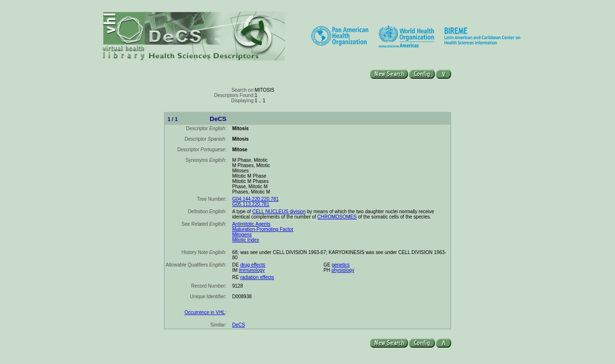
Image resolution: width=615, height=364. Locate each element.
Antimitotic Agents (251, 224)
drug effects (253, 265)
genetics (340, 265)
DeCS (239, 325)
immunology (252, 270)
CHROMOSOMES (337, 217)
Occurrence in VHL (205, 312)
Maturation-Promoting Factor (263, 229)
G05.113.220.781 (251, 204)
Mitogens (242, 235)
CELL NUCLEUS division (279, 212)
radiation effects (257, 277)
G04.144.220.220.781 (255, 199)
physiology (343, 270)
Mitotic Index (246, 240)
